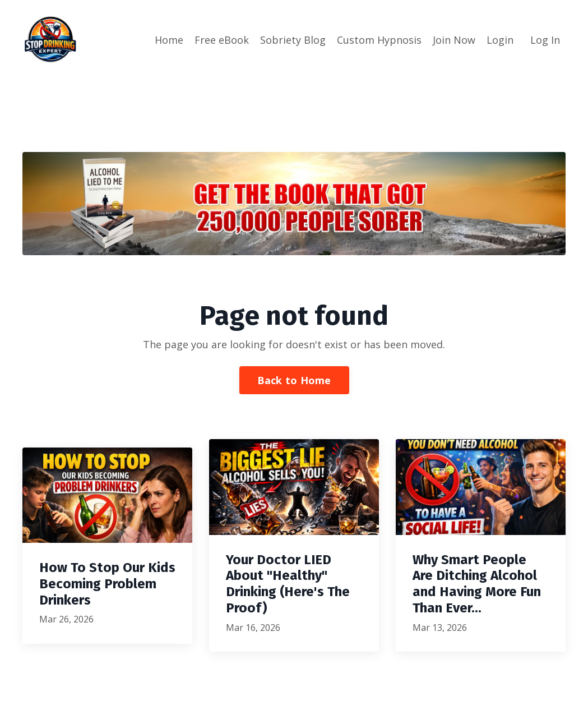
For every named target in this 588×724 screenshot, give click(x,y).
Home (169, 40)
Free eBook (222, 40)
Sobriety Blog (293, 40)
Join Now (454, 40)
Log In (545, 40)
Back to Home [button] (294, 380)
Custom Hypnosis (379, 40)
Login (500, 40)
